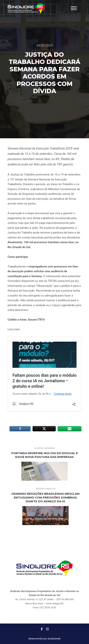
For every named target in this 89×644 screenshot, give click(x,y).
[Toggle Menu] (74, 8)
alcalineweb (54, 639)
